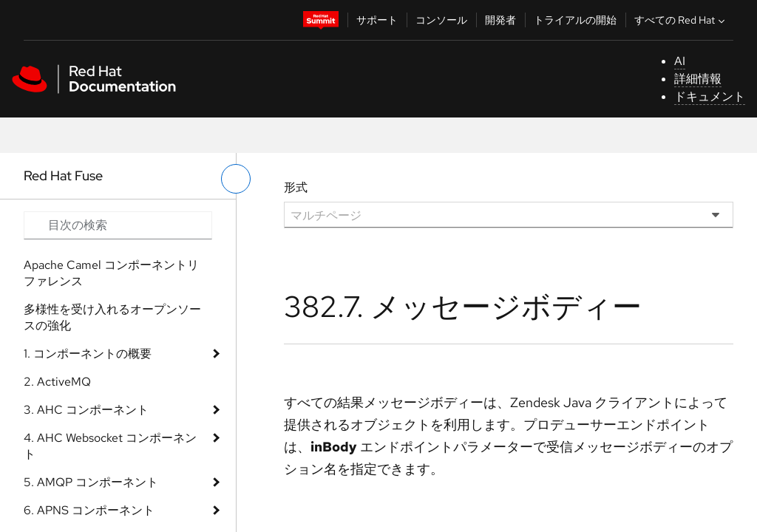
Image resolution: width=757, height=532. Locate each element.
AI (680, 61)
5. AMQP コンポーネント (91, 482)
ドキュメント (710, 96)
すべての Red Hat (681, 20)
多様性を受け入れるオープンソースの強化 (112, 317)
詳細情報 (698, 79)
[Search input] (118, 225)
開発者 (500, 20)
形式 (296, 187)
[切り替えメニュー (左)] (236, 179)
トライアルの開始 (575, 20)
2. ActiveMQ (57, 382)
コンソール (441, 20)
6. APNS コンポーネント (89, 510)
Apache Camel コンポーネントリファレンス (111, 273)
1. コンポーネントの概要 (88, 354)
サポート (377, 20)
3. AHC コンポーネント (86, 410)
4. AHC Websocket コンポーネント (110, 446)
